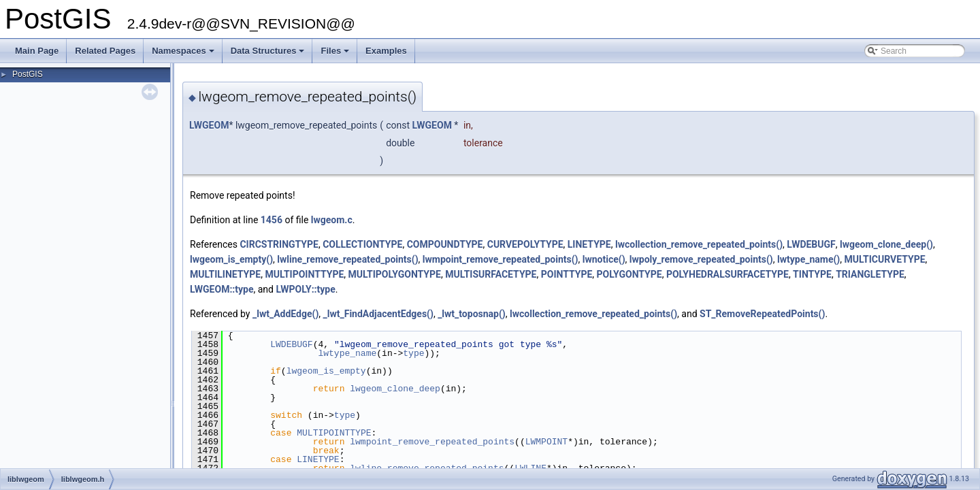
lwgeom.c (332, 220)
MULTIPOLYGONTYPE (395, 274)
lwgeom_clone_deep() (886, 244)
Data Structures (269, 54)
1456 (272, 220)
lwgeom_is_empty (326, 371)
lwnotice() (604, 259)
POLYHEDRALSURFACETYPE (728, 274)
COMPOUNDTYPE (445, 244)
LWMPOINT (546, 442)
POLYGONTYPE (630, 274)
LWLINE (530, 468)
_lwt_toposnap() (472, 314)
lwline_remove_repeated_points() (347, 259)
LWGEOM (209, 125)
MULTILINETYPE (225, 274)
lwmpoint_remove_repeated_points (432, 442)
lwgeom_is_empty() (231, 259)
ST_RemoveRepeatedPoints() (762, 314)
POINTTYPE (567, 274)
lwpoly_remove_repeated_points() (701, 259)
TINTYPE (812, 274)
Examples (386, 51)
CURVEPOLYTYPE (525, 244)
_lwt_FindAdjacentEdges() (378, 314)
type (413, 353)
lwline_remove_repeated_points (427, 468)
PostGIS (28, 74)
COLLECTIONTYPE (362, 244)
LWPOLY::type (305, 289)
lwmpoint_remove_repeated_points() (501, 259)
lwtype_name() (808, 259)
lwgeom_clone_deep (395, 389)
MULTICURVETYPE (885, 259)
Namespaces (184, 54)
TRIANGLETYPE (870, 274)
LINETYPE (589, 244)
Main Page (37, 51)
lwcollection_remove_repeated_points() (699, 244)
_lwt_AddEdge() (285, 314)
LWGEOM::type (222, 289)
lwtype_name (347, 353)
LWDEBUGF (811, 244)
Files (336, 54)
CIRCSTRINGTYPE (279, 244)
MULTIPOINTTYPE (304, 274)
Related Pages (105, 51)
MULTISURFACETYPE (491, 274)
